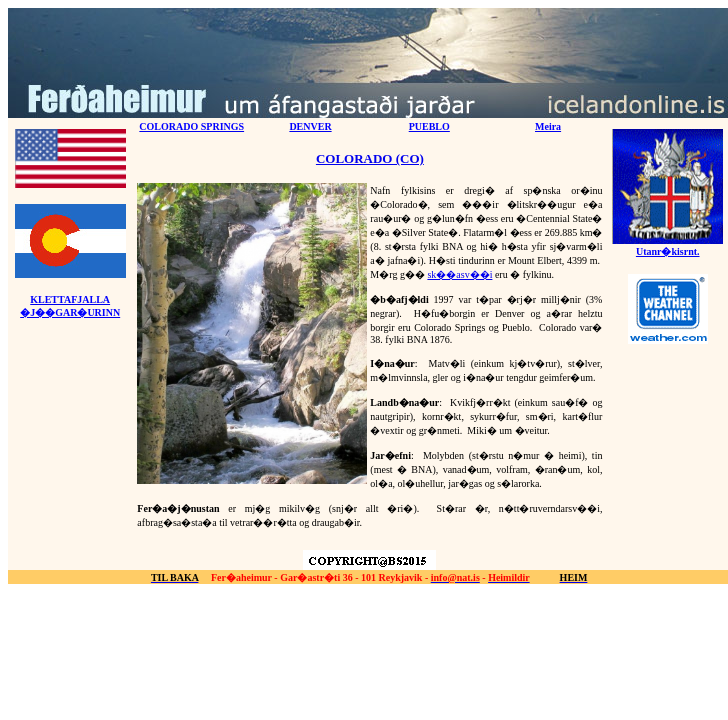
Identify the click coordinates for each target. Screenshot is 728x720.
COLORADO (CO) (370, 158)
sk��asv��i (459, 274)
